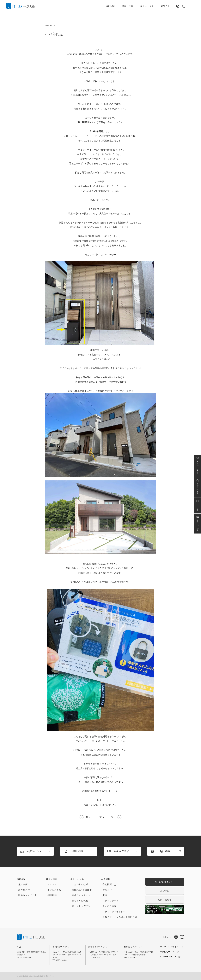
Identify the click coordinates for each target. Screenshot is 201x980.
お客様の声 (24, 890)
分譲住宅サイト (167, 951)
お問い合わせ (165, 900)
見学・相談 (128, 6)
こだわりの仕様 (80, 884)
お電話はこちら (165, 882)
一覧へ (100, 817)
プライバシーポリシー (114, 912)
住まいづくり (147, 6)
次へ (113, 817)
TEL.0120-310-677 (95, 957)
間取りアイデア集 (27, 895)
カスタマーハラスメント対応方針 (120, 917)
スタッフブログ (111, 901)
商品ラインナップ (81, 895)
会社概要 (109, 884)
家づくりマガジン (81, 906)
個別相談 (52, 895)
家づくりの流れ (80, 901)
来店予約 (165, 891)
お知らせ (165, 6)
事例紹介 (110, 6)
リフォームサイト (168, 956)
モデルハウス (54, 890)
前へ (88, 817)
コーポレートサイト (169, 947)
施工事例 (23, 884)
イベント (52, 884)
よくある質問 (109, 906)
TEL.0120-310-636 (24, 957)
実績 (105, 895)
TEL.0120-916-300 (59, 960)
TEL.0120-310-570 (131, 957)
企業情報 (106, 879)
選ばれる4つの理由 (82, 890)
